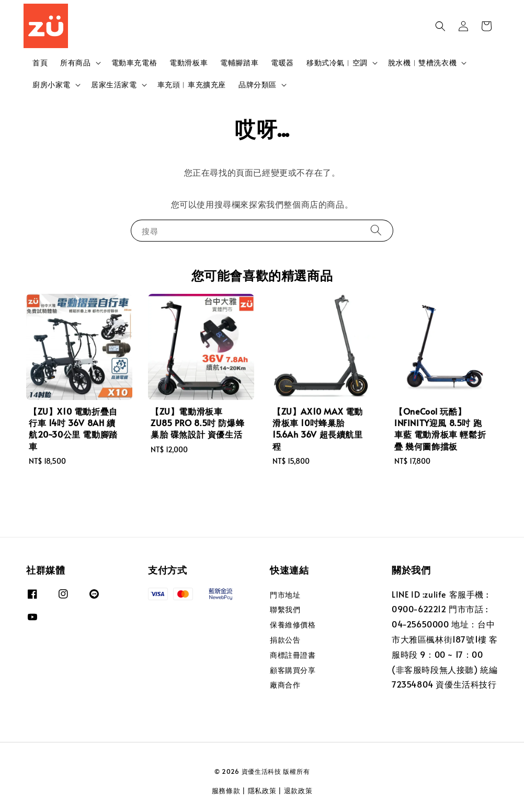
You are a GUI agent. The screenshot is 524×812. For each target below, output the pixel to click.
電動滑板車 (189, 62)
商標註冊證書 (293, 655)
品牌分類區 (258, 85)
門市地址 (285, 595)
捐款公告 (285, 640)
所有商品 (75, 63)
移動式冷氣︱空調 (337, 63)
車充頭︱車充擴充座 (192, 84)
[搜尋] (376, 230)
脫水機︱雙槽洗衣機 (422, 63)
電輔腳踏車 (239, 62)
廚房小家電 (52, 85)
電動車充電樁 (134, 62)
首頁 (40, 62)
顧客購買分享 (293, 670)
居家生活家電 (114, 85)
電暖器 (282, 62)
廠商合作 (285, 685)
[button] (440, 26)
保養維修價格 (293, 625)
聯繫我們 (285, 609)
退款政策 (298, 791)
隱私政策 (262, 791)
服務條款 (226, 791)
